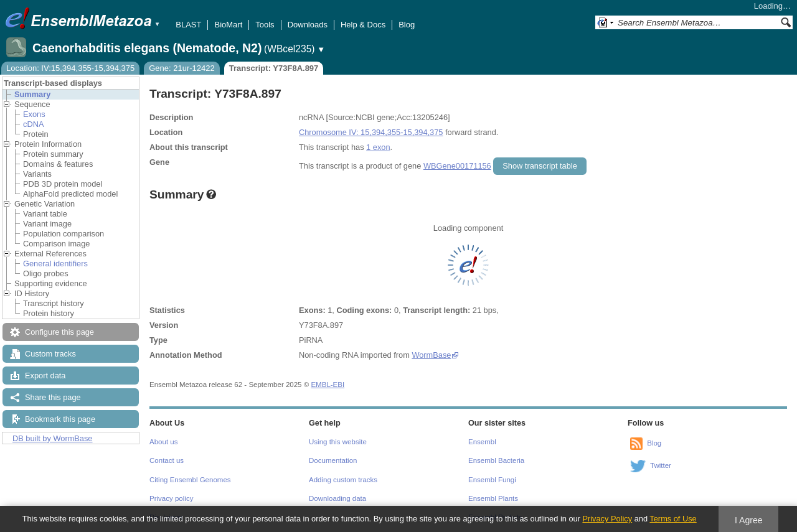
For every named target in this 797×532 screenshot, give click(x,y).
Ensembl (482, 442)
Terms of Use (673, 519)
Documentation (333, 460)
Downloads (308, 25)
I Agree (749, 520)
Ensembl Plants (493, 498)
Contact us (167, 460)
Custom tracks (50, 354)
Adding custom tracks (343, 480)
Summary (32, 94)
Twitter (661, 465)
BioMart (228, 25)
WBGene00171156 (457, 166)
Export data (45, 376)
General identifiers (55, 264)
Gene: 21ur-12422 (182, 68)
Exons (34, 114)
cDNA (33, 124)
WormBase (431, 355)
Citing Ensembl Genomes (190, 480)
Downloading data (337, 498)
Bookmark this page (60, 419)
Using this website (338, 442)
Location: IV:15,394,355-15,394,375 (70, 68)
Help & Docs (363, 25)
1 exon (378, 147)
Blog (407, 25)
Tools (265, 25)
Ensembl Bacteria (496, 460)
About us (163, 442)
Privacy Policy (607, 519)
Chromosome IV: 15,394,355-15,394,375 (371, 132)
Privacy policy (171, 498)
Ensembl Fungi (492, 480)
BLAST (188, 25)
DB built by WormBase (53, 438)
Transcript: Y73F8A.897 (274, 68)
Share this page (53, 397)
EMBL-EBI (328, 385)
